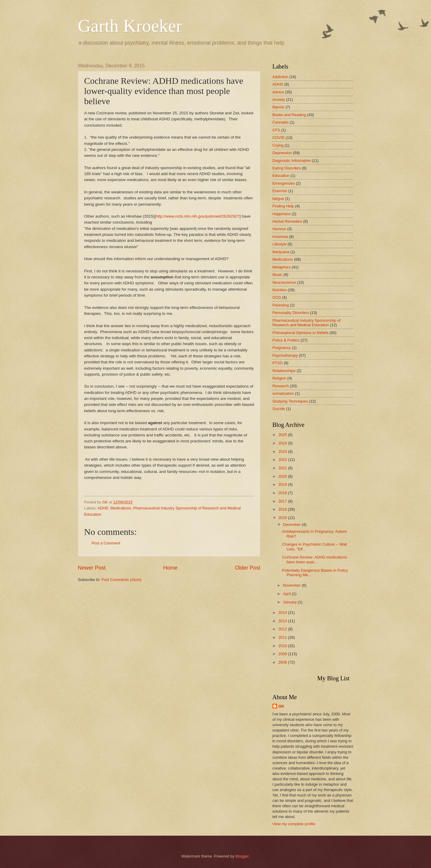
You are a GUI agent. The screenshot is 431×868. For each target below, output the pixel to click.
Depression (282, 153)
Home (170, 568)
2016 (283, 509)
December (292, 525)
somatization (283, 393)
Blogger (242, 856)
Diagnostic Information (292, 161)
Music (277, 275)
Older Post (248, 568)
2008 (283, 662)
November (292, 585)
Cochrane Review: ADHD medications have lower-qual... (314, 559)
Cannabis (280, 122)
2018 (283, 493)
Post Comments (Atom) (122, 580)
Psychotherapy (285, 355)
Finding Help (283, 206)
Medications (121, 508)
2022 (283, 460)
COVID (279, 138)
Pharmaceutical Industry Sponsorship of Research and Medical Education (306, 323)
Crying (278, 145)
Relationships (284, 371)
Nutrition (280, 290)
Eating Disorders (287, 168)
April (287, 594)
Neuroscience (284, 282)
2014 (283, 613)
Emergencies (284, 183)
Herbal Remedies (287, 221)
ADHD (103, 508)
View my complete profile (294, 824)
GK (281, 706)
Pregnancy (282, 348)
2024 (283, 443)
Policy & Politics (286, 340)
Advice (278, 92)
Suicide (279, 409)
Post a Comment (106, 543)
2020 (283, 476)
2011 (283, 637)
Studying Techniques (290, 401)
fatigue (278, 199)
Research (281, 386)
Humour (279, 229)
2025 (283, 435)
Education (281, 176)
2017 (283, 501)
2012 (283, 629)
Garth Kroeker (130, 26)
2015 (283, 518)
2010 (283, 646)
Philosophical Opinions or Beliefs (301, 333)
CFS (276, 130)
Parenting (281, 305)
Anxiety (279, 100)
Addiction (280, 77)
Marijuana (281, 252)
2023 (283, 452)
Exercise (280, 191)
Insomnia (280, 237)
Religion (279, 378)
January (290, 602)
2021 (283, 468)
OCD (277, 297)
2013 (283, 621)
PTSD (277, 363)
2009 (283, 654)
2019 (283, 484)
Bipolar (278, 107)
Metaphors (281, 267)
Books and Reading (289, 115)
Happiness (281, 214)
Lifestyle (279, 244)
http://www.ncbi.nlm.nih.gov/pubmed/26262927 (198, 216)
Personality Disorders (291, 313)
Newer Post (92, 568)
